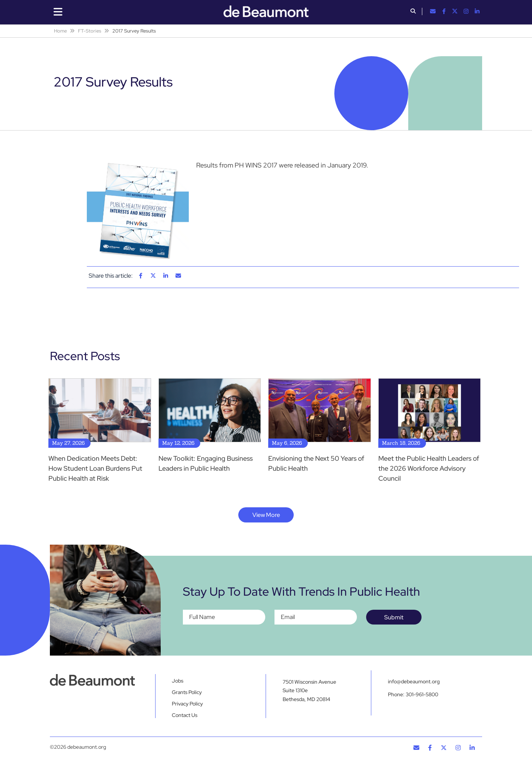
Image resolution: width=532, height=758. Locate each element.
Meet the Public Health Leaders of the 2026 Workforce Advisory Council (429, 468)
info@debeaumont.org (414, 681)
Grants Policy (187, 692)
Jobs (178, 681)
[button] (413, 12)
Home (60, 31)
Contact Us (185, 715)
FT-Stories (90, 31)
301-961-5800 (422, 695)
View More (266, 515)
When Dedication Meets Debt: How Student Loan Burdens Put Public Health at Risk (95, 468)
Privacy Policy (187, 704)
